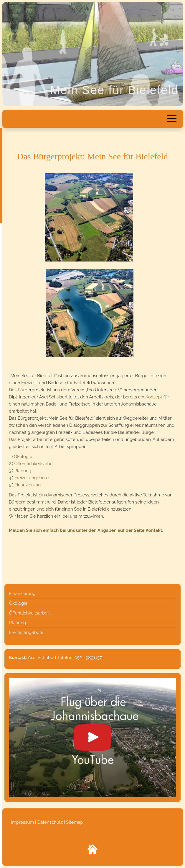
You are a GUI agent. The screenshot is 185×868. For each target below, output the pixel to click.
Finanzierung (28, 485)
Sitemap (74, 822)
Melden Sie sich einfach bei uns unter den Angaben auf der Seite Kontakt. (86, 530)
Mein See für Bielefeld (114, 90)
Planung (23, 471)
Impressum (23, 822)
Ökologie (23, 457)
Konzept (154, 397)
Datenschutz (50, 822)
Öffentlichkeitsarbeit (35, 464)
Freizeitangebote (32, 478)
